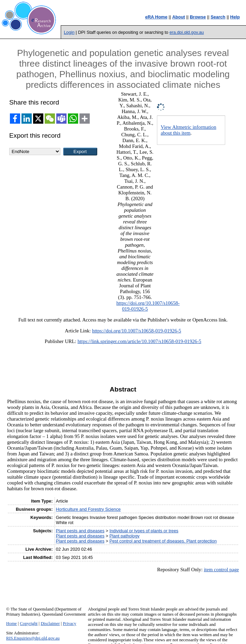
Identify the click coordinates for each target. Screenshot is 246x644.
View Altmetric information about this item (189, 130)
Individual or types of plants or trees (144, 531)
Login (69, 32)
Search (218, 17)
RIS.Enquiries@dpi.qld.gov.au (33, 638)
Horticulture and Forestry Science (88, 509)
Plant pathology (125, 536)
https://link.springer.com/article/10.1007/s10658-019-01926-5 (139, 341)
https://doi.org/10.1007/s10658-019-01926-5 (137, 331)
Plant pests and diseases (80, 531)
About (179, 17)
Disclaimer (50, 624)
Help (235, 17)
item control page (221, 570)
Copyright (29, 624)
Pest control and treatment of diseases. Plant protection (163, 541)
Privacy (69, 624)
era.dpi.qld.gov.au (187, 32)
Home (11, 624)
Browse (198, 17)
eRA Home (156, 17)
